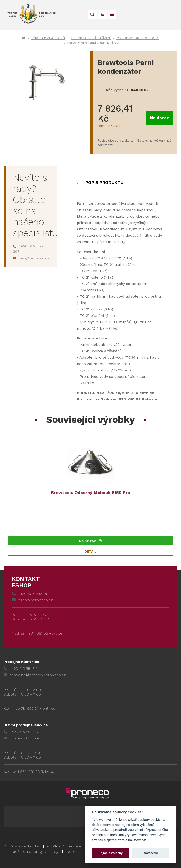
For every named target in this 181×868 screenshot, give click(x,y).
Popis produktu (104, 183)
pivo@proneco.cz (31, 258)
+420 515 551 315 (21, 668)
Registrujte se (108, 140)
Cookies (73, 852)
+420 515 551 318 (21, 732)
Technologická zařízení (91, 38)
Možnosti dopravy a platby (35, 852)
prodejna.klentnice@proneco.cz (35, 675)
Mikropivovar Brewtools (138, 38)
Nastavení (151, 853)
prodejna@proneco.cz (26, 738)
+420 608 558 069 (31, 594)
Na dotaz (159, 118)
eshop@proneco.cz (32, 600)
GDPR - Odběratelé (64, 846)
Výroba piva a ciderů (48, 38)
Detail (90, 551)
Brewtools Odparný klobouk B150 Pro (91, 492)
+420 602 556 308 (28, 249)
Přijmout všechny (111, 853)
